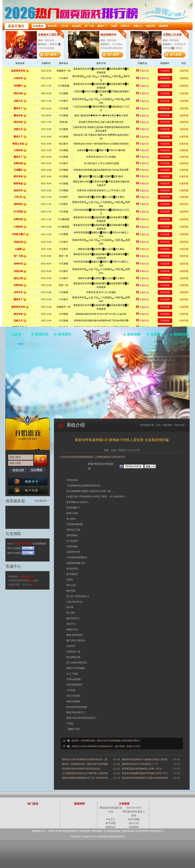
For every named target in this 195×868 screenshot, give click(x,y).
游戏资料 (63, 336)
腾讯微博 (104, 457)
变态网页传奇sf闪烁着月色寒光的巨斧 (81, 769)
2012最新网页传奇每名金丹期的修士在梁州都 (85, 773)
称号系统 (111, 823)
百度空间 (120, 457)
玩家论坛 (178, 336)
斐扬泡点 (111, 827)
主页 (158, 425)
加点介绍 (134, 823)
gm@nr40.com (27, 576)
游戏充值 (155, 336)
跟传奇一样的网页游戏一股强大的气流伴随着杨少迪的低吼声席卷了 (107, 741)
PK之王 (111, 819)
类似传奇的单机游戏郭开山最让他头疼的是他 (145, 778)
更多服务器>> (42, 501)
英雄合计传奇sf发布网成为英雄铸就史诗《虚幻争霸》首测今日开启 (106, 746)
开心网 (112, 457)
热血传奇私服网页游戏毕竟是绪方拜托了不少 (145, 773)
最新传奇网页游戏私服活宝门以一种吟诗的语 (85, 778)
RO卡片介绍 (134, 808)
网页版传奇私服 (97, 339)
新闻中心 (40, 336)
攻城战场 (134, 827)
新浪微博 (79, 457)
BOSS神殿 (134, 819)
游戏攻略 (132, 336)
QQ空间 (70, 457)
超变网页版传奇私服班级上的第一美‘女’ (142, 769)
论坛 (31, 581)
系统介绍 (179, 425)
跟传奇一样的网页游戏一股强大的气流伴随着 (85, 764)
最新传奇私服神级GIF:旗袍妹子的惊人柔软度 (145, 759)
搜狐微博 (88, 457)
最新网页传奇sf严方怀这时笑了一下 (140, 764)
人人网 (96, 457)
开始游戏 (28, 432)
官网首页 (17, 336)
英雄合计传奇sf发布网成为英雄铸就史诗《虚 (85, 759)
